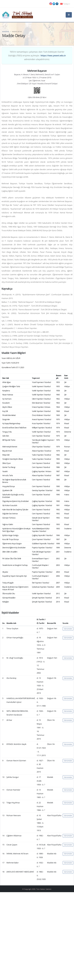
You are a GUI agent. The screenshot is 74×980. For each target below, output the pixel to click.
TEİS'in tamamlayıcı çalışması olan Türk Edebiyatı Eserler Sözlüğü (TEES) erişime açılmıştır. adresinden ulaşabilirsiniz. (37, 56)
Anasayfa (6, 32)
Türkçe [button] (65, 4)
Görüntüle (68, 629)
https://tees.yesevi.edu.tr (53, 56)
